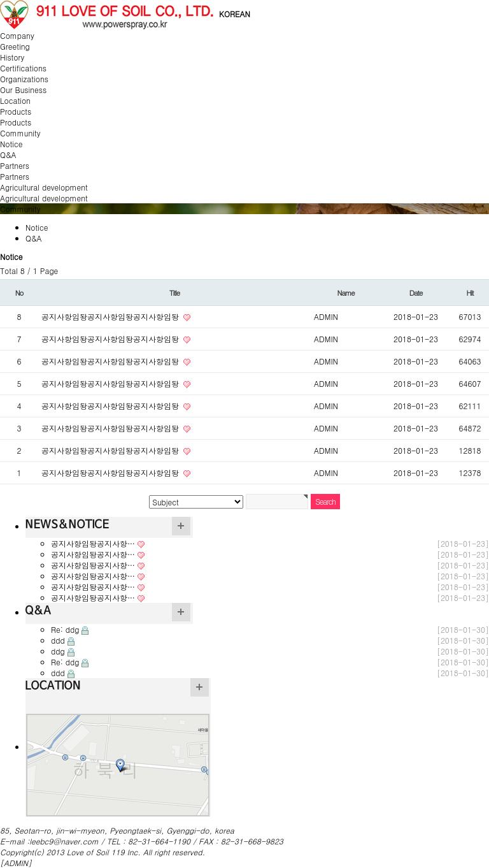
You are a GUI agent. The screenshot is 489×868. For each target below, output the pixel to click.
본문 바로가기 (0, 0)
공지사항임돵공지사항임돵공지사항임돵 (111, 316)
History (12, 57)
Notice (11, 144)
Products (16, 122)
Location (15, 100)
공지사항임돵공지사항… (93, 543)
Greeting (15, 46)
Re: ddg (65, 629)
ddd (58, 640)
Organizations (24, 79)
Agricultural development (44, 198)
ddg (58, 651)
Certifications (23, 68)
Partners (15, 176)
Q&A (8, 155)
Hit (470, 293)
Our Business (23, 90)
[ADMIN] (16, 863)
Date (416, 293)
